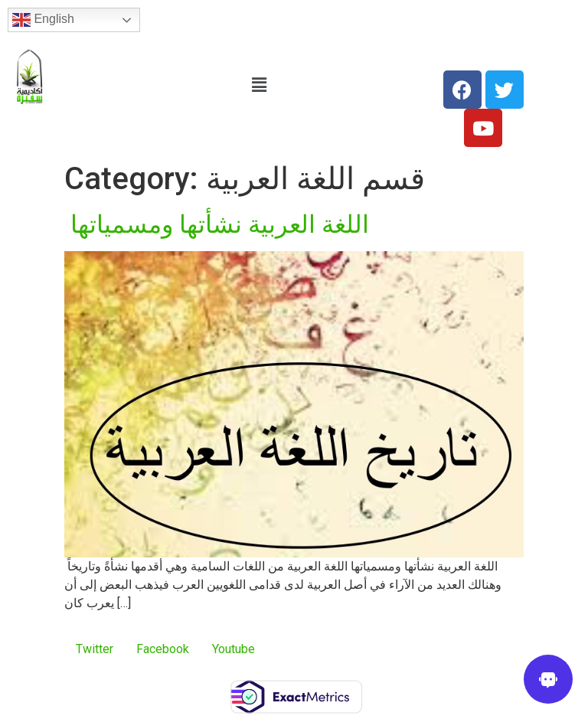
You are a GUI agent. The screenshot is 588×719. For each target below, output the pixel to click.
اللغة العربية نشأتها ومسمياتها (217, 224)
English (43, 20)
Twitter (95, 649)
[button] (259, 85)
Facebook (163, 649)
